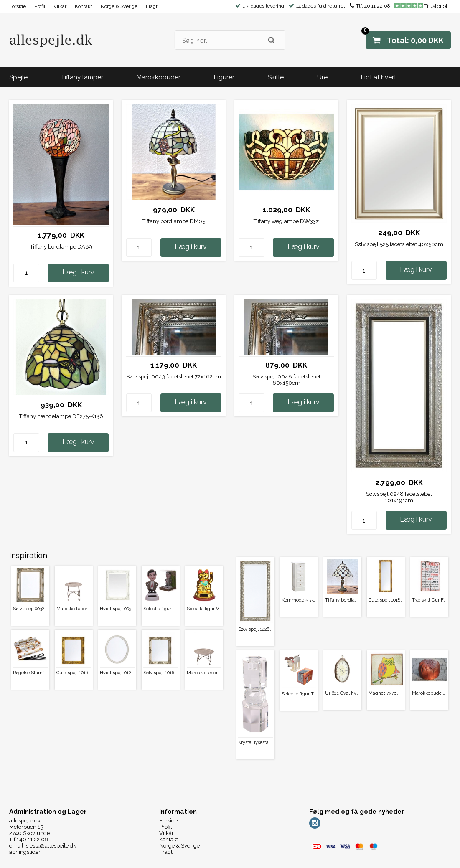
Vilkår (60, 6)
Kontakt (84, 6)
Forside (18, 6)
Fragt (152, 6)
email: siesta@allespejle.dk (43, 846)
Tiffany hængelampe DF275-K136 (61, 416)
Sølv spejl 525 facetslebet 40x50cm (399, 244)
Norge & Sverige (119, 6)
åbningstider (25, 852)
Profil (40, 6)
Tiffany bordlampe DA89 (61, 247)
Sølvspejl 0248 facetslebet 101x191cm (399, 497)
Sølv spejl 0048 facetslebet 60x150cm (286, 380)
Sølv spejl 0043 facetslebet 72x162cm (174, 377)
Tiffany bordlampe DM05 (174, 221)
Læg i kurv (78, 272)
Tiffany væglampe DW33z (286, 221)
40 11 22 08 (377, 6)
